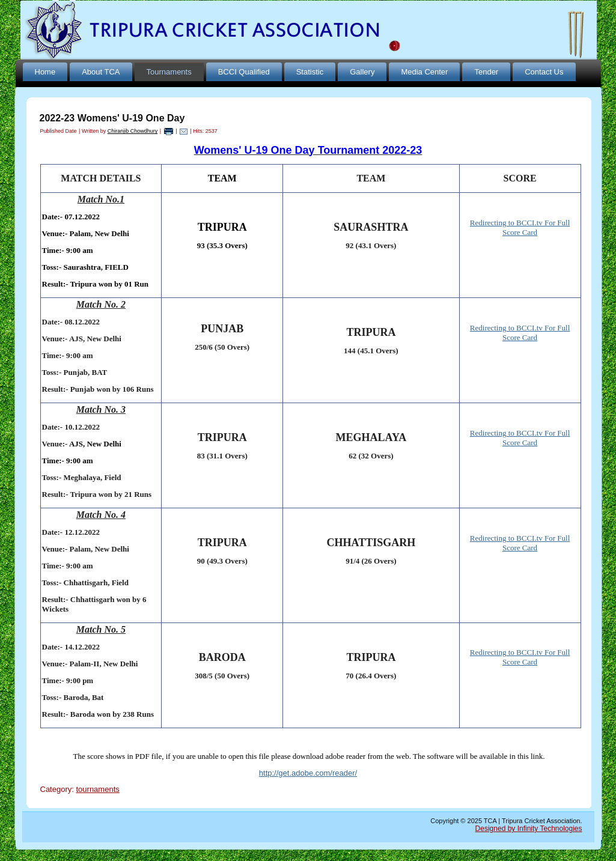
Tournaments (169, 72)
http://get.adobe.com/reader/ (308, 773)
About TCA (101, 72)
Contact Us (544, 72)
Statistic (310, 72)
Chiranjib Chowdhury (133, 131)
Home (45, 72)
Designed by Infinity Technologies (529, 829)
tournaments (97, 789)
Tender (486, 72)
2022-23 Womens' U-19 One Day (112, 118)
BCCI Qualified (244, 72)
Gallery (362, 72)
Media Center (424, 72)
